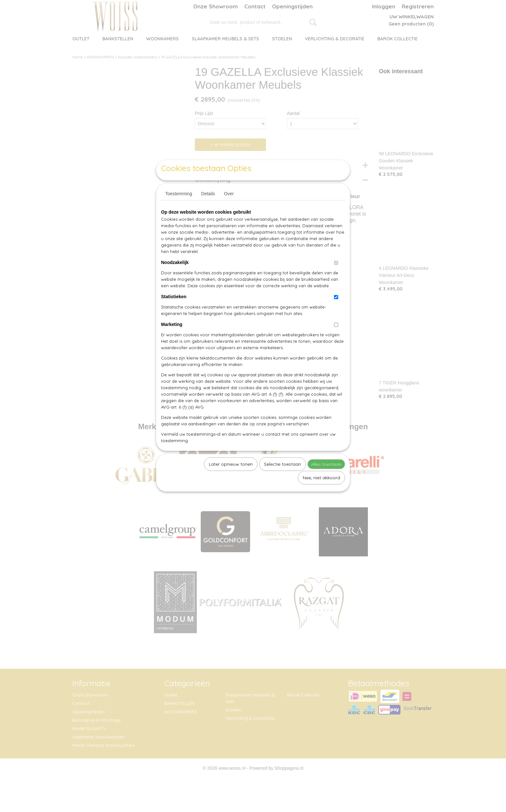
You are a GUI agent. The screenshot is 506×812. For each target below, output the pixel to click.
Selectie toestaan (283, 479)
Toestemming (179, 208)
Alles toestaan (326, 479)
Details (208, 208)
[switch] (336, 278)
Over (229, 208)
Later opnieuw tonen (231, 479)
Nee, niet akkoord (321, 492)
